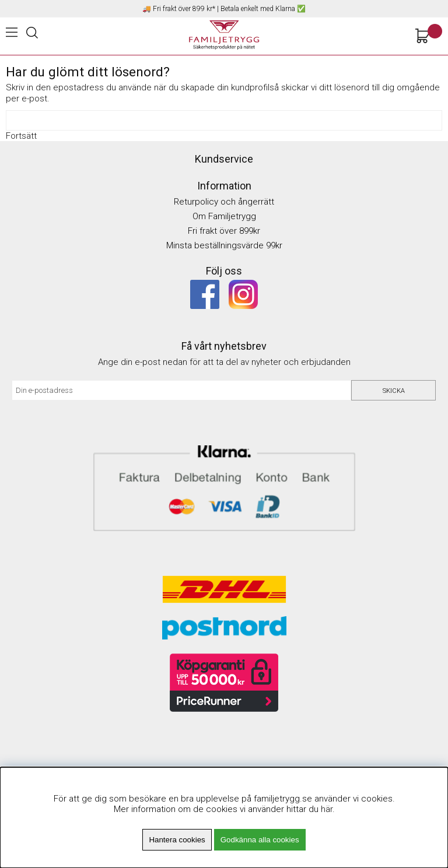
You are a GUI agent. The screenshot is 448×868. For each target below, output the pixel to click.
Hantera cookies (177, 840)
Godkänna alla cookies (260, 840)
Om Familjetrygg (224, 216)
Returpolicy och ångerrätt (224, 202)
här (327, 809)
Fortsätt (21, 136)
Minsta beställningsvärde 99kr (224, 245)
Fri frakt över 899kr (224, 231)
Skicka (394, 391)
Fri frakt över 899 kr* (184, 9)
